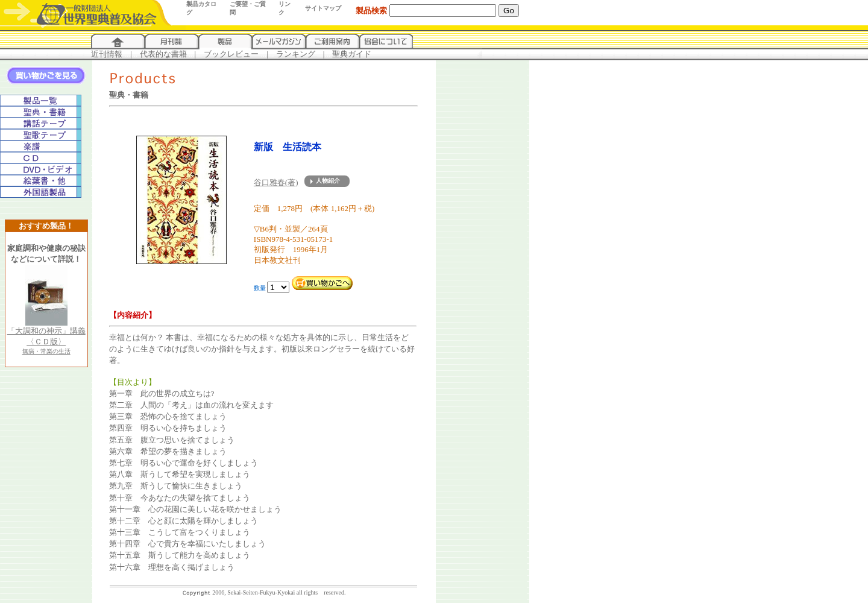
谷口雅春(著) (276, 182)
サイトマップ (323, 8)
